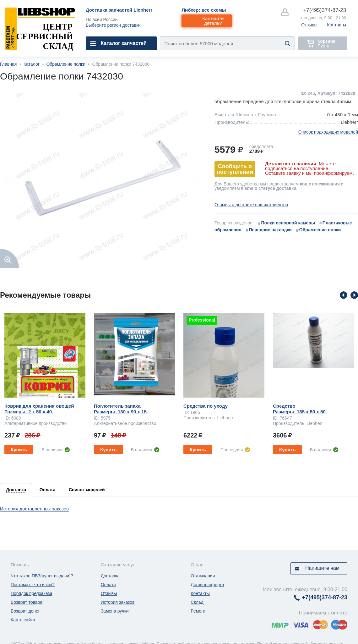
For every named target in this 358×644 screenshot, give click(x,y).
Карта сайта (23, 620)
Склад (197, 602)
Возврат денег (25, 611)
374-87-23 (325, 10)
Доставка (110, 576)
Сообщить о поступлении (235, 169)
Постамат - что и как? (33, 585)
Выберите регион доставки (113, 25)
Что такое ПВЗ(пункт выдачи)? (42, 576)
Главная (8, 64)
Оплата (108, 585)
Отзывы (309, 25)
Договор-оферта (207, 585)
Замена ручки (115, 611)
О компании (203, 576)
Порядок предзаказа (32, 593)
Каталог (32, 64)
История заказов (118, 602)
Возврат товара (27, 602)
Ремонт (198, 611)
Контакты (337, 25)
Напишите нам (322, 568)
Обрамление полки (66, 64)
